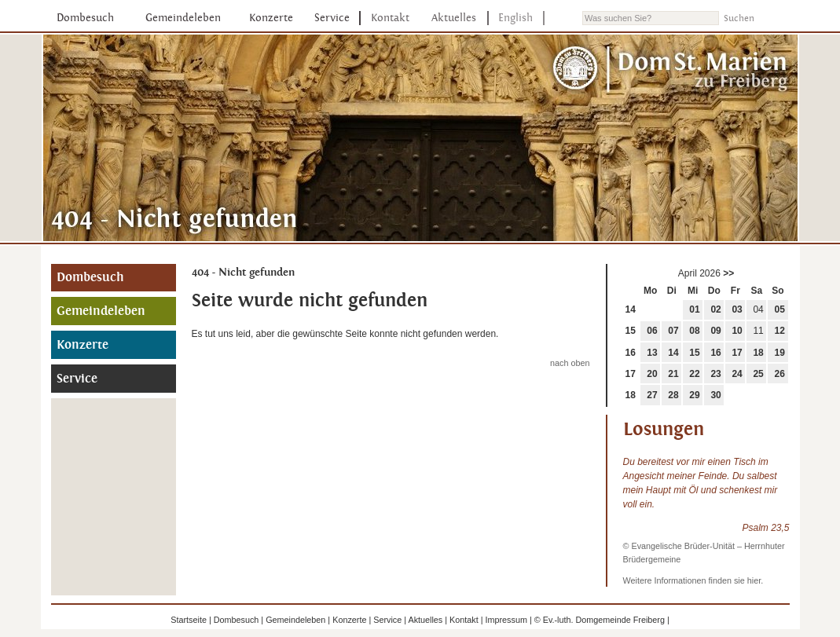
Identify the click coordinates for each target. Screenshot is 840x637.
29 (694, 395)
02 (715, 309)
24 (737, 374)
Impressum (506, 620)
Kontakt (390, 18)
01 (694, 309)
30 (715, 395)
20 (652, 374)
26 (780, 374)
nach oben (570, 363)
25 (758, 374)
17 (737, 353)
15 (631, 331)
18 (758, 353)
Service (332, 18)
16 (631, 353)
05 (780, 309)
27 (652, 395)
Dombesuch (85, 18)
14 (631, 309)
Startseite (189, 620)
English (515, 18)
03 (737, 309)
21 (673, 374)
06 (652, 331)
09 (715, 331)
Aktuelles (454, 18)
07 (673, 331)
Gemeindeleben (183, 18)
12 (780, 331)
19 (780, 353)
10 (737, 331)
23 (715, 374)
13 (652, 353)
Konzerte (271, 18)
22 (694, 374)
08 (694, 331)
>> (728, 273)
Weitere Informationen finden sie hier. (693, 580)
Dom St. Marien (671, 70)
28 (673, 395)
